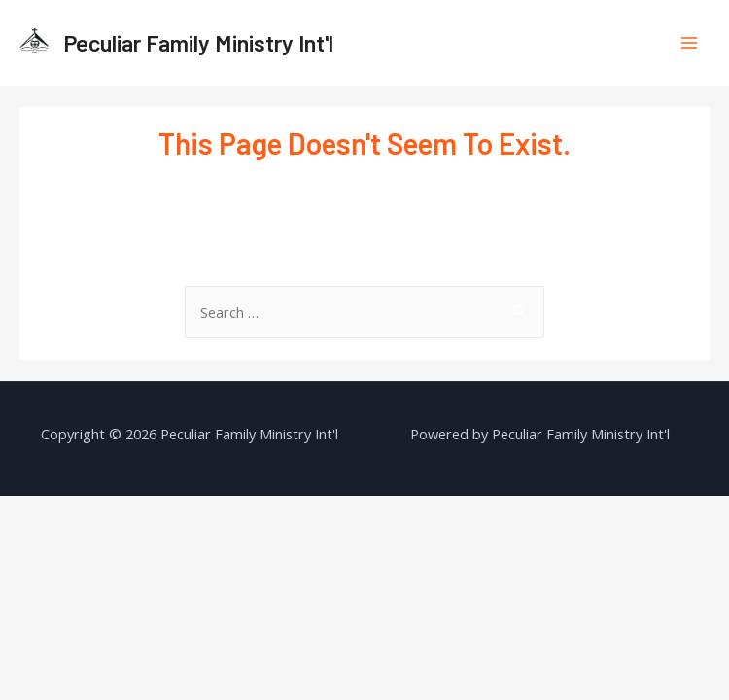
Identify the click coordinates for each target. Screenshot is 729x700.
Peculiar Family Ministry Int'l (198, 42)
